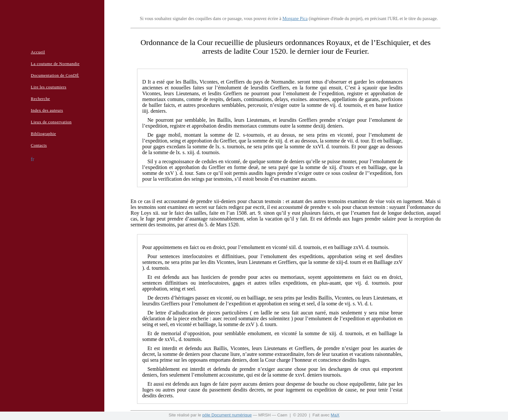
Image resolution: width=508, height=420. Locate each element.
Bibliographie (43, 134)
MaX (335, 415)
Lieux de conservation (51, 122)
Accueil (38, 52)
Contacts (39, 145)
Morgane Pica (295, 19)
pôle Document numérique (227, 415)
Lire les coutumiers (49, 87)
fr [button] (33, 159)
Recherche (40, 99)
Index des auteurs (47, 110)
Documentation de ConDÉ (55, 75)
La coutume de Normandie (55, 64)
